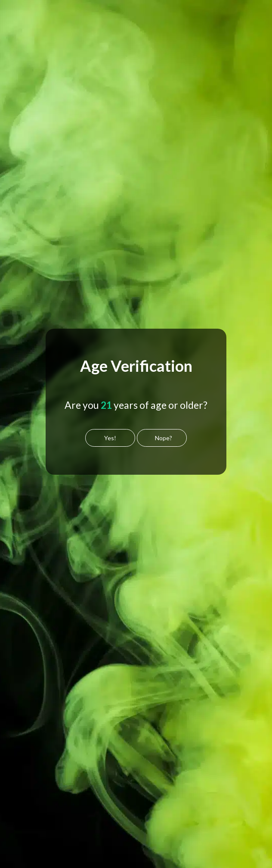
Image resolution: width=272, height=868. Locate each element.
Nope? (164, 438)
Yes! (110, 438)
